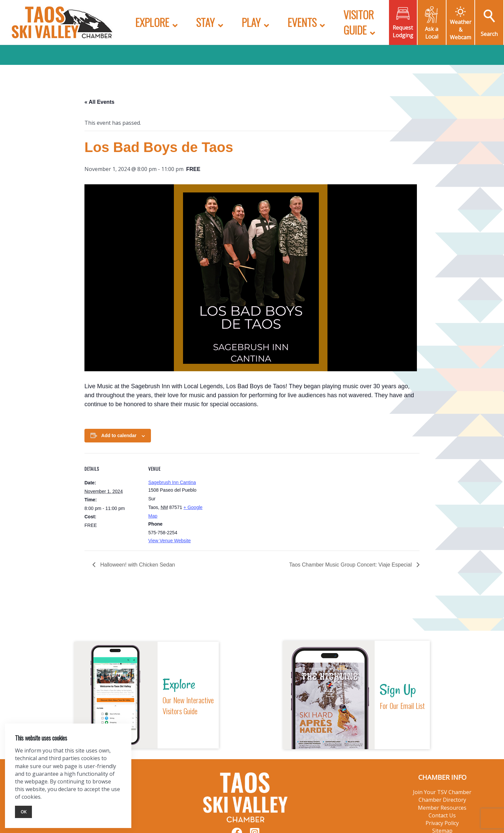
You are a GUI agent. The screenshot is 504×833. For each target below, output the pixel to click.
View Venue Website (170, 541)
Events (302, 22)
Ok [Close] (23, 812)
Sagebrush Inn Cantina (172, 482)
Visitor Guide (359, 22)
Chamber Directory (442, 800)
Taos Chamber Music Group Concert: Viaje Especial (351, 565)
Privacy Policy (442, 823)
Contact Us (442, 815)
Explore (152, 22)
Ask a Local (432, 33)
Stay (205, 22)
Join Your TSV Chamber (442, 792)
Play (251, 22)
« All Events (99, 102)
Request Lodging (403, 31)
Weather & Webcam (461, 30)
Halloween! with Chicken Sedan (137, 565)
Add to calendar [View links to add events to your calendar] (119, 435)
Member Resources (442, 808)
